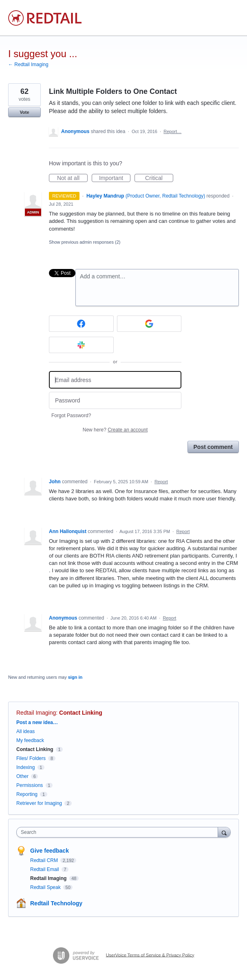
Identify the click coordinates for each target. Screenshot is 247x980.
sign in (75, 677)
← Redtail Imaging (28, 64)
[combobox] (119, 832)
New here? (115, 430)
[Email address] (115, 380)
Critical (159, 178)
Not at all (72, 178)
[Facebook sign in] (81, 324)
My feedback (30, 740)
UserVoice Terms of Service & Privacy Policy (150, 955)
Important (115, 178)
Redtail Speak (46, 887)
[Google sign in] (149, 324)
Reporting (27, 794)
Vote (24, 112)
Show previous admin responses (85, 242)
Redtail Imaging (36, 713)
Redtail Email (45, 869)
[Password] (115, 401)
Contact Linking (81, 713)
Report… (172, 131)
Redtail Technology (56, 903)
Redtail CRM (45, 860)
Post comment (213, 447)
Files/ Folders (31, 758)
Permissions (30, 785)
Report (161, 482)
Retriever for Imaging (39, 803)
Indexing (25, 767)
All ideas (25, 731)
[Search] (224, 832)
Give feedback (50, 851)
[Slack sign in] (81, 345)
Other (22, 776)
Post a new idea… (37, 722)
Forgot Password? (71, 416)
